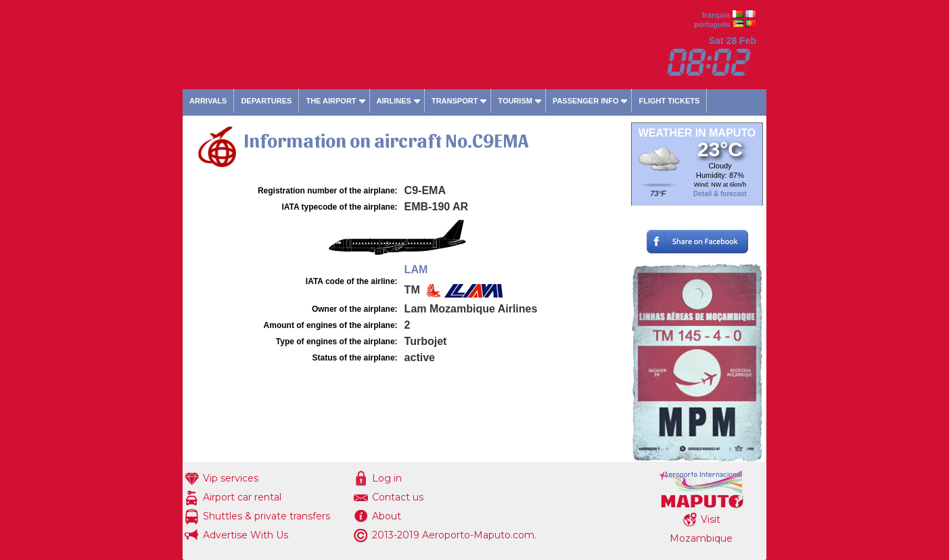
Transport (455, 101)
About (387, 516)
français (716, 15)
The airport (331, 101)
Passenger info (586, 101)
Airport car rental (242, 497)
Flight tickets (669, 101)
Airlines (394, 101)
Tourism (515, 101)
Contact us (398, 497)
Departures (266, 101)
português (712, 24)
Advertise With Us (246, 535)
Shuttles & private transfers (267, 516)
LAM (416, 270)
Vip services (231, 478)
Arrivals (208, 101)
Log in (387, 478)
